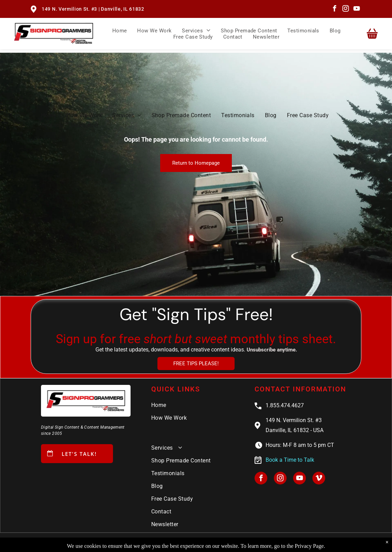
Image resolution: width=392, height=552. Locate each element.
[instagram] (345, 9)
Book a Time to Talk (290, 460)
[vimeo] (319, 479)
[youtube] (357, 9)
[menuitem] (120, 30)
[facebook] (334, 9)
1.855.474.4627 (285, 405)
